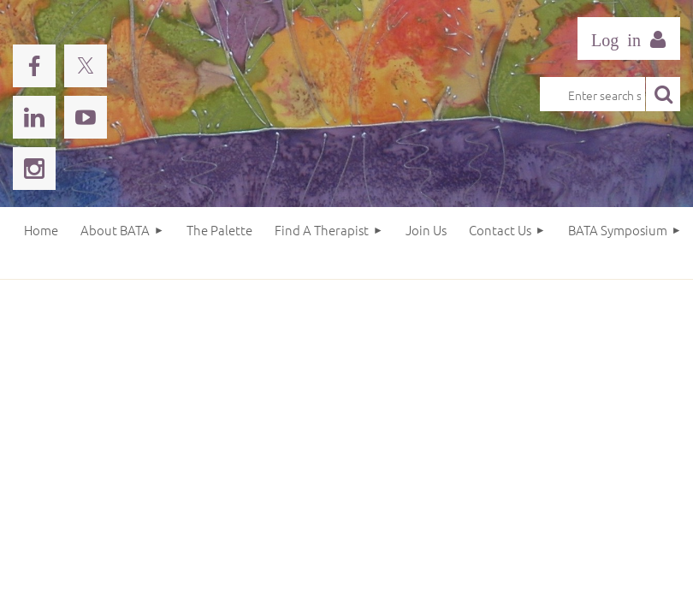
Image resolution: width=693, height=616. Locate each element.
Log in (629, 38)
